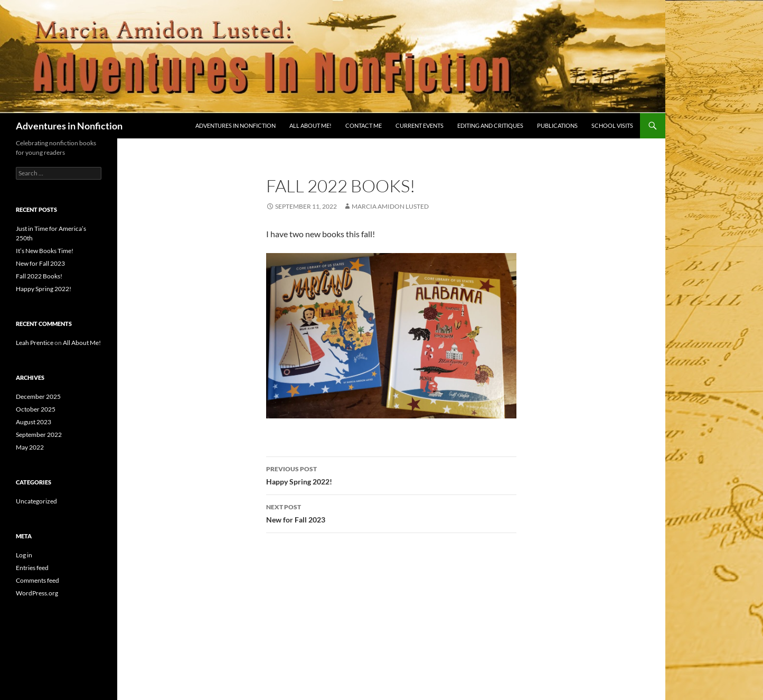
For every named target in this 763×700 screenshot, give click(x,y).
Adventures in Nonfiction (69, 126)
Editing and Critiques (490, 125)
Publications (557, 125)
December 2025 (38, 396)
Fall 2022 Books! (39, 276)
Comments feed (37, 580)
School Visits (612, 125)
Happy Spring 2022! (391, 474)
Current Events (420, 125)
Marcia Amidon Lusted (390, 206)
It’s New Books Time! (45, 251)
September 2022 (39, 435)
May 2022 (30, 447)
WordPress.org (37, 593)
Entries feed (32, 568)
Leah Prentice (35, 343)
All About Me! (310, 125)
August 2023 (34, 422)
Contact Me (364, 125)
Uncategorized (36, 501)
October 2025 (36, 409)
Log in (24, 555)
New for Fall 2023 (391, 512)
